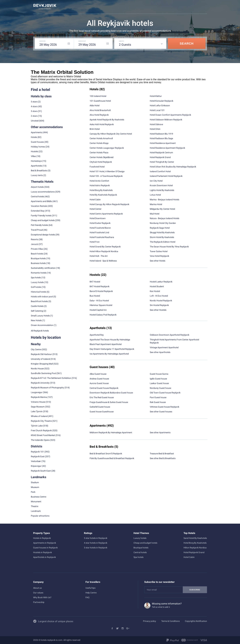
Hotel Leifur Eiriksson (160, 105)
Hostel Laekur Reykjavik (161, 282)
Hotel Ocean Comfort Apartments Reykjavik (170, 115)
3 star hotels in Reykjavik (96, 548)
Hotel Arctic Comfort (99, 181)
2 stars (34, 116)
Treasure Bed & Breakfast (162, 454)
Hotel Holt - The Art (99, 256)
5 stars (34, 102)
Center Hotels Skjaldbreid (102, 157)
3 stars (34, 111)
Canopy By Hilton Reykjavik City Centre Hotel (111, 134)
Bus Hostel (95, 296)
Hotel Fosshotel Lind (99, 232)
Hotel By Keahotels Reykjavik (103, 195)
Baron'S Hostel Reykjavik (101, 291)
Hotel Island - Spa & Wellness (103, 261)
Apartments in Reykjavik (45, 543)
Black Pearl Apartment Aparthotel (106, 344)
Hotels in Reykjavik (42, 538)
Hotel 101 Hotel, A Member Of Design (107, 171)
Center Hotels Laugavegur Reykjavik (107, 148)
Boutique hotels (141, 548)
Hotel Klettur (156, 96)
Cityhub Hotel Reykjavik (101, 162)
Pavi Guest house (158, 397)
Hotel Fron (95, 242)
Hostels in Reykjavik (43, 552)
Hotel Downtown (98, 218)
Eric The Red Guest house (102, 397)
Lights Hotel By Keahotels (162, 190)
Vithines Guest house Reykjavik (165, 407)
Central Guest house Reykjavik (104, 388)
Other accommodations (47, 127)
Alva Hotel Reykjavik (99, 115)
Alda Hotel (95, 105)
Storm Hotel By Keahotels (162, 237)
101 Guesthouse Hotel (100, 101)
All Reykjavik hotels (40, 331)
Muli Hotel (155, 214)
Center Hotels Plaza (99, 153)
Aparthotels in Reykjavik (45, 557)
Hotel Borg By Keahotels (101, 190)
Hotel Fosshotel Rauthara (102, 237)
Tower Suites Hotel (159, 251)
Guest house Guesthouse (102, 412)
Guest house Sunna (159, 374)
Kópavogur (36, 466)
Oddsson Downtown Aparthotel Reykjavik (169, 335)
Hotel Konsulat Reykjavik (162, 101)
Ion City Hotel (156, 181)
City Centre (36, 349)
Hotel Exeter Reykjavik (100, 223)
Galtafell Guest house (100, 407)
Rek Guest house (158, 402)
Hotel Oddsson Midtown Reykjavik (166, 120)
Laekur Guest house (159, 383)
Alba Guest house (98, 374)
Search (187, 44)
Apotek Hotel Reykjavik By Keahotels (107, 120)
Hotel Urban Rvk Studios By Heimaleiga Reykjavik (173, 167)
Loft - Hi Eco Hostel (159, 296)
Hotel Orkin (155, 129)
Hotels (34, 137)
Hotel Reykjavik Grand (160, 157)
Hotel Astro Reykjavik (100, 185)
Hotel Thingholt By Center (162, 162)
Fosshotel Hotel (97, 167)
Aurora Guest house (99, 383)
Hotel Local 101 (157, 110)
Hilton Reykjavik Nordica (195, 548)
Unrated (35, 121)
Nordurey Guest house (160, 388)
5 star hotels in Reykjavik (96, 538)
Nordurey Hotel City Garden (163, 223)
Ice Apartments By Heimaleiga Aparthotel (109, 354)
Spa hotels (138, 557)
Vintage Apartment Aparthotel (164, 347)
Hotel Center (96, 209)
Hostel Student (157, 286)
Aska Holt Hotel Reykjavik (102, 124)
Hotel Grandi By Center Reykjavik (105, 247)
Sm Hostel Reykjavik (159, 305)
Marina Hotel (156, 204)
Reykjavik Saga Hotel (160, 228)
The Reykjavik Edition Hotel (163, 242)
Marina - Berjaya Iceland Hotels (165, 200)
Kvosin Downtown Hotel (161, 185)
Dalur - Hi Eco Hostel (99, 301)
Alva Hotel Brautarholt (100, 110)
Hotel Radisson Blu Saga (161, 138)
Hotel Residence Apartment (163, 143)
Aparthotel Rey (97, 335)
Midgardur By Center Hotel (162, 209)
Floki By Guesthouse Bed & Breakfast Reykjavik (112, 458)
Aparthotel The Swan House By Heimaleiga (110, 340)
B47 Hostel (95, 282)
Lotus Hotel (155, 195)
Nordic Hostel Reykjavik (161, 301)
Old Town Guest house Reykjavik (165, 393)
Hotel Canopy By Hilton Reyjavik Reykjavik (109, 204)
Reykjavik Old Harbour (41, 354)
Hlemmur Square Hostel (101, 305)
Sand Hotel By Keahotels (195, 538)
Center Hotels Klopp (99, 143)
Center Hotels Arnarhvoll (101, 138)
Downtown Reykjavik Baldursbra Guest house (111, 393)
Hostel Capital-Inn (98, 310)
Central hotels (37, 196)
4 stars (34, 106)
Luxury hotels (140, 538)
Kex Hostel (155, 291)
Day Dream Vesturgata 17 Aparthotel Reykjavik (112, 349)
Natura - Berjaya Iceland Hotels (165, 218)
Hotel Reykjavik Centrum (161, 153)
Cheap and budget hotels (43, 220)
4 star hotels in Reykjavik (96, 543)
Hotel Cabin (95, 200)
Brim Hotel (95, 129)
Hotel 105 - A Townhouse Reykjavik (106, 176)
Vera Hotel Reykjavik (159, 256)
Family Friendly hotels (41, 216)
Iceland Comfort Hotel (160, 171)
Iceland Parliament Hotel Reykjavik (166, 176)
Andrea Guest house (99, 379)
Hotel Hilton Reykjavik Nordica (104, 251)
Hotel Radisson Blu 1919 (161, 134)
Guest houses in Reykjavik (45, 548)
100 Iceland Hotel (98, 96)
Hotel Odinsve (156, 124)
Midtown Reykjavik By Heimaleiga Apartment (111, 432)
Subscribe (195, 590)
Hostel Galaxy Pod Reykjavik (103, 315)
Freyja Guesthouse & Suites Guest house (109, 402)
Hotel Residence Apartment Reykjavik (167, 148)
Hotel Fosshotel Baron (100, 228)
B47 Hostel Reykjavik (100, 286)
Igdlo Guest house (158, 379)
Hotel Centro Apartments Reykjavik (106, 214)
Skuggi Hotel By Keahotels (162, 232)
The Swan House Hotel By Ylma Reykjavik (169, 247)
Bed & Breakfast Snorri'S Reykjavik (106, 454)
